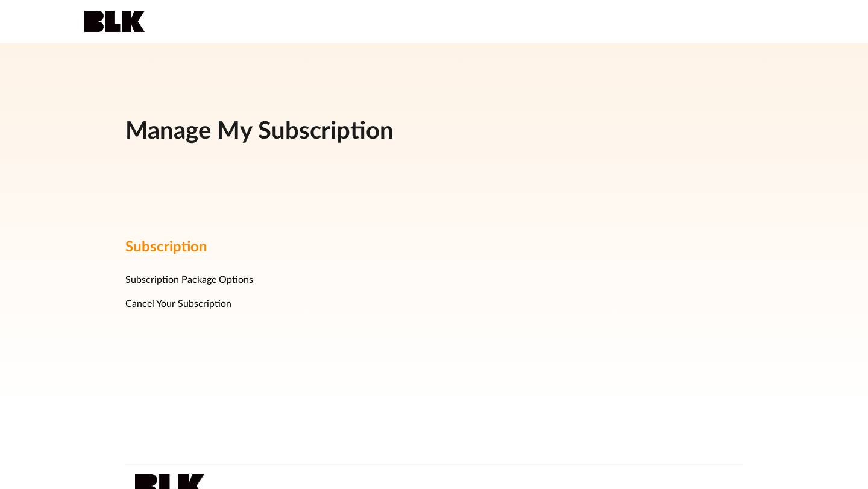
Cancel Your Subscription (178, 304)
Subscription (166, 247)
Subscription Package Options (189, 280)
